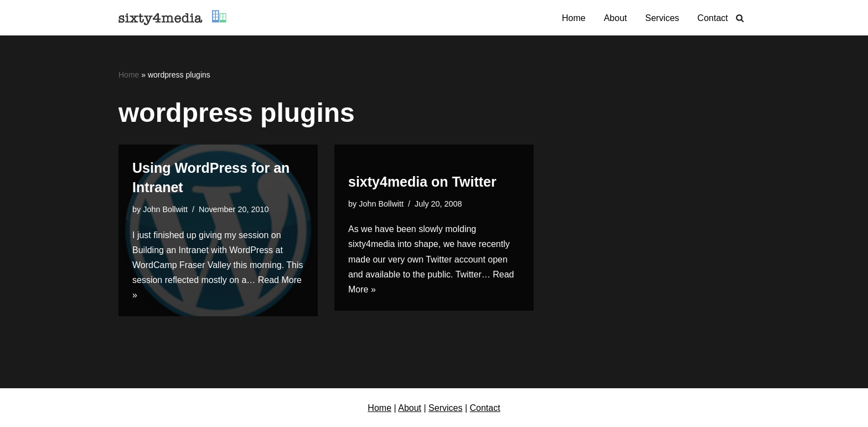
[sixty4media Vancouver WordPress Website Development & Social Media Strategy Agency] (172, 18)
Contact (713, 18)
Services (662, 18)
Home (574, 18)
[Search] (740, 18)
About (616, 18)
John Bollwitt (165, 209)
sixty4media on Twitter (422, 182)
